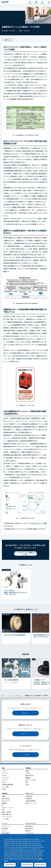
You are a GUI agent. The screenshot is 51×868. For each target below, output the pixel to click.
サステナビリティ (31, 823)
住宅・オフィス (6, 801)
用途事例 (28, 768)
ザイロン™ (4, 775)
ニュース (10, 695)
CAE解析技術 (29, 796)
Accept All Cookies (27, 865)
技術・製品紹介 (6, 833)
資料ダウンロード (25, 734)
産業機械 (28, 778)
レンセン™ (4, 780)
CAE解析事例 (29, 799)
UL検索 (4, 789)
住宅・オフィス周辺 (31, 780)
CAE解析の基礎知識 (30, 801)
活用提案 (5, 793)
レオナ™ (4, 771)
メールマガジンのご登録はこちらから (25, 553)
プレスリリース (6, 826)
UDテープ (4, 782)
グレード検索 (5, 787)
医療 (27, 782)
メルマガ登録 (25, 755)
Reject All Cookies (40, 865)
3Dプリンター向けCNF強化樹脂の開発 (14, 635)
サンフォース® (5, 778)
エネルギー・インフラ (7, 808)
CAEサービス (29, 793)
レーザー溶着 (5, 819)
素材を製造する (29, 826)
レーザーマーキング (7, 817)
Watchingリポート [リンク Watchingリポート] (37, 523)
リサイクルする (29, 833)
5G (3, 805)
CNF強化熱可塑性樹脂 (7, 784)
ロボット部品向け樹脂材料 (11, 680)
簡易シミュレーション (31, 803)
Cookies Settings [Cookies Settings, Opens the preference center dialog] (10, 865)
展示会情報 (5, 829)
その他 (27, 784)
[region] (25, 851)
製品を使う (28, 831)
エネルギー (28, 773)
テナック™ (4, 773)
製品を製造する (29, 829)
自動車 (27, 771)
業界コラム (18, 695)
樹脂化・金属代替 (6, 812)
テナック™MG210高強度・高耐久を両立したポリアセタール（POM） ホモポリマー (15, 592)
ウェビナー (5, 831)
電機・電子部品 (29, 775)
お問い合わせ (25, 713)
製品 (3, 768)
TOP (3, 695)
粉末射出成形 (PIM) (7, 814)
